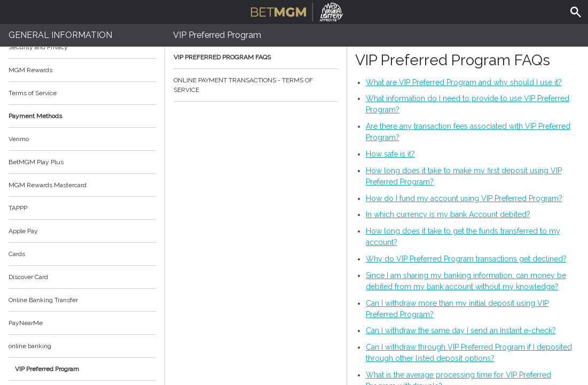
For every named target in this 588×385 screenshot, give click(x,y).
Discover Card (28, 277)
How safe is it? (390, 154)
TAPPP (18, 208)
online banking (30, 346)
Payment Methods (82, 116)
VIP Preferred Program (47, 369)
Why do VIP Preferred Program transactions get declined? (466, 259)
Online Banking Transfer (43, 300)
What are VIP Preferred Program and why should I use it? (464, 82)
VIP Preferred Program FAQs (256, 57)
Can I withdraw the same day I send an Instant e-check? (461, 330)
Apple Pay (23, 231)
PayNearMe (26, 323)
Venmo (19, 139)
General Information (60, 35)
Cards (17, 254)
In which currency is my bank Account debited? (448, 214)
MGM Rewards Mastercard (48, 185)
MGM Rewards (30, 70)
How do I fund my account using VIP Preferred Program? (464, 198)
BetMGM (297, 11)
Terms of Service (82, 93)
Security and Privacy (38, 47)
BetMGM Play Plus (36, 162)
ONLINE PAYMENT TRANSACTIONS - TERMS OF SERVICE (256, 85)
